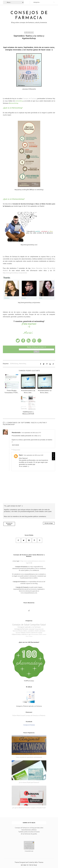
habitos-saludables (29, 631)
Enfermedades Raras (37, 634)
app (30, 634)
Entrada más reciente (9, 524)
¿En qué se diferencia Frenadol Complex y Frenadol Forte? (29, 808)
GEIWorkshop (29, 32)
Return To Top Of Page (29, 865)
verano (44, 634)
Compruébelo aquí (29, 851)
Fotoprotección (39, 629)
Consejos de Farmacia (30, 98)
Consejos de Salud (21, 625)
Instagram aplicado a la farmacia (29, 627)
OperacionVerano (18, 631)
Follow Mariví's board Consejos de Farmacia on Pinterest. (29, 715)
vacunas (31, 629)
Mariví (21, 455)
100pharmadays (16, 634)
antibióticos (25, 634)
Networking (23, 363)
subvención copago (37, 633)
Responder (16, 445)
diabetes (23, 633)
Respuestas (17, 450)
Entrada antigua (49, 523)
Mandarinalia (16, 432)
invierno (28, 633)
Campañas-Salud (38, 625)
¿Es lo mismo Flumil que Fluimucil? (29, 782)
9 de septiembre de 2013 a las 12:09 (33, 455)
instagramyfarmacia (21, 629)
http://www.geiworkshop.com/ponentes (15, 273)
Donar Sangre (29, 636)
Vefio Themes (39, 862)
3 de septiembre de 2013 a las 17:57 (31, 432)
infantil (37, 631)
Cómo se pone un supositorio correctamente (29, 757)
